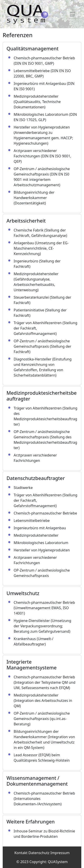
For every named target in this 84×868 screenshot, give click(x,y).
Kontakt (21, 853)
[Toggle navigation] (72, 14)
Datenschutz (39, 853)
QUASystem (58, 862)
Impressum (60, 853)
